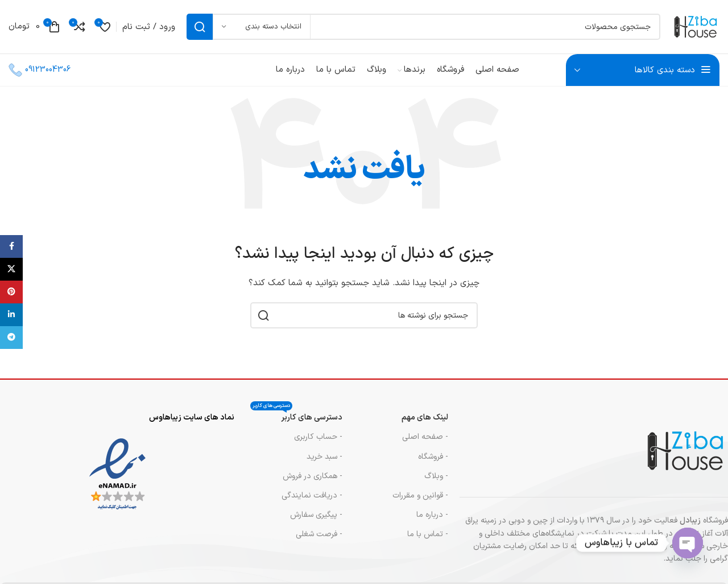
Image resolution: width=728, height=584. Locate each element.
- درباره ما (432, 521)
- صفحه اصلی (425, 443)
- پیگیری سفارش (316, 521)
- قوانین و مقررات (420, 501)
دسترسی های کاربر (296, 421)
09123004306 (48, 75)
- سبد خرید (324, 462)
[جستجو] (421, 30)
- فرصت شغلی (319, 540)
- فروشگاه (433, 462)
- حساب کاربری (318, 443)
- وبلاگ (436, 482)
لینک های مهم (425, 423)
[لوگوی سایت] (693, 29)
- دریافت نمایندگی (312, 501)
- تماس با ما (428, 540)
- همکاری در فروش (313, 482)
